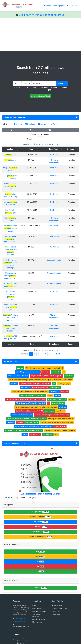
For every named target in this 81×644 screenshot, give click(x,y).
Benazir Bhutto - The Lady (19, 178)
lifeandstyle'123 (35, 382)
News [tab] (7, 124)
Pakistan (41, 536)
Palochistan (45, 320)
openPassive (49, 359)
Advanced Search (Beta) (40, 96)
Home (34, 554)
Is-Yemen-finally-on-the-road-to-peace (33, 343)
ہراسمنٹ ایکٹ (48, 382)
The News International (40, 485)
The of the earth (19, 200)
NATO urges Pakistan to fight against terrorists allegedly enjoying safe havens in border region (40, 328)
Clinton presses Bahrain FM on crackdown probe (57, 371)
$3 (49, 351)
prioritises (63, 355)
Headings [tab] (30, 124)
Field (26, 88)
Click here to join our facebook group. (42, 15)
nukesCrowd (60, 359)
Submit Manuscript (39, 567)
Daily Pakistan (61, 208)
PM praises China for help (19, 247)
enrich (50, 343)
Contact (48, 631)
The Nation (61, 155)
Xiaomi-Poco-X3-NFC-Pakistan (18, 324)
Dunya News (40, 460)
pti (64, 320)
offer (19, 155)
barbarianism (55, 339)
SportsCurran (25, 335)
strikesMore (69, 324)
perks (19, 160)
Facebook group (20, 567)
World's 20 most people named (19, 208)
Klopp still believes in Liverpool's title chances (35, 332)
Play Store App (37, 570)
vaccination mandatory (40, 335)
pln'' (54, 332)
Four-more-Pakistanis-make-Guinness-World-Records (30, 339)
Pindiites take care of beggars (19, 268)
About (40, 631)
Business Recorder (41, 465)
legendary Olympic (58, 351)
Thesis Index (56, 559)
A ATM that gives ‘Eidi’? (19, 284)
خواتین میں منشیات (64, 332)
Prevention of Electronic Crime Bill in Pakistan (60, 378)
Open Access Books (39, 559)
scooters (72, 347)
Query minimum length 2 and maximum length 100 (49, 89)
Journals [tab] (43, 124)
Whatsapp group (20, 570)
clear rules (65, 339)
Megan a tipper (19, 168)
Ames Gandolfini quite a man (19, 263)
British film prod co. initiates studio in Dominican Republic (26, 367)
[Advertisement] (40, 35)
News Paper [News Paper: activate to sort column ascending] (60, 149)
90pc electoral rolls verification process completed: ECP (45, 316)
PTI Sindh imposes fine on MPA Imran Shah (31, 351)
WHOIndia (14, 332)
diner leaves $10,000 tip (19, 184)
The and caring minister (19, 173)
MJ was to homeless (19, 189)
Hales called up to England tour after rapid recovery (52, 363)
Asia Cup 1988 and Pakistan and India (61, 367)
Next (58, 302)
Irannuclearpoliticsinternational (22, 363)
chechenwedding (60, 375)
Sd (40, 509)
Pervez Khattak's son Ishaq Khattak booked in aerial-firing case (36, 355)
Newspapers (37, 556)
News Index (56, 562)
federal (25, 382)
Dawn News (61, 216)
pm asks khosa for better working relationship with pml (24, 378)
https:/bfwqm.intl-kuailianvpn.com (27, 320)
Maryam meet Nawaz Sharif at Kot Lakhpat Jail (46, 324)
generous (22, 117)
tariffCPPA (11, 371)
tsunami (57, 343)
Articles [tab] (18, 124)
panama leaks (55, 335)
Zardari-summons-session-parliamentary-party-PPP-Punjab (26, 347)
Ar (41, 519)
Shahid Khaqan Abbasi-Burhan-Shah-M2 (29, 359)
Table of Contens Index (60, 556)
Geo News (61, 284)
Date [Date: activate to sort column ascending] (44, 149)
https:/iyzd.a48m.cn (32, 371)
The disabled (56, 320)
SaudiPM (20, 371)
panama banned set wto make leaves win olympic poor (33, 375)
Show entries (40, 135)
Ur (41, 499)
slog (56, 382)
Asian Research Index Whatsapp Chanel (40, 442)
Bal (40, 514)
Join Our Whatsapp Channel (15, 391)
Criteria (17, 88)
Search (61, 84)
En (41, 504)
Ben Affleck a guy (19, 194)
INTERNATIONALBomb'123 (57, 347)
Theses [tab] (55, 124)
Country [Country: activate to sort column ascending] (73, 149)
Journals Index (57, 554)
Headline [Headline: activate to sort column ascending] (18, 149)
